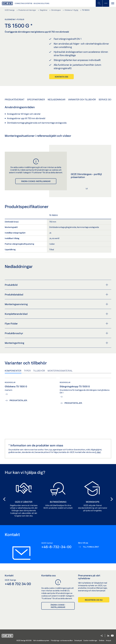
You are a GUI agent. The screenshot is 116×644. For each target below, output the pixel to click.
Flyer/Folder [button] (56, 324)
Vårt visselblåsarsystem (41, 640)
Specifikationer (36, 100)
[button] (4, 499)
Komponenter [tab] (13, 371)
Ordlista (102, 640)
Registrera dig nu (94, 600)
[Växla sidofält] (106, 3)
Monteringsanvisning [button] (56, 304)
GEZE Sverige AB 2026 (24, 640)
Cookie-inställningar (90, 640)
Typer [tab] (27, 371)
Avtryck (108, 640)
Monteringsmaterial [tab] (60, 371)
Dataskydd (78, 640)
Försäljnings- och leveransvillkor (62, 640)
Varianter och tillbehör (82, 100)
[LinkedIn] (108, 636)
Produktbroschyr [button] (56, 333)
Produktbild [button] (56, 285)
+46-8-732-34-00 (56, 547)
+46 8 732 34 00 (18, 584)
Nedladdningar (57, 100)
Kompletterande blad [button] (56, 314)
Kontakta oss (61, 77)
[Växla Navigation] (113, 3)
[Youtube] (112, 636)
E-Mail (98, 452)
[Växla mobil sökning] (99, 3)
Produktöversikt (14, 100)
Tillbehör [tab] (39, 371)
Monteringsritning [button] (56, 343)
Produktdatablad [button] (56, 294)
